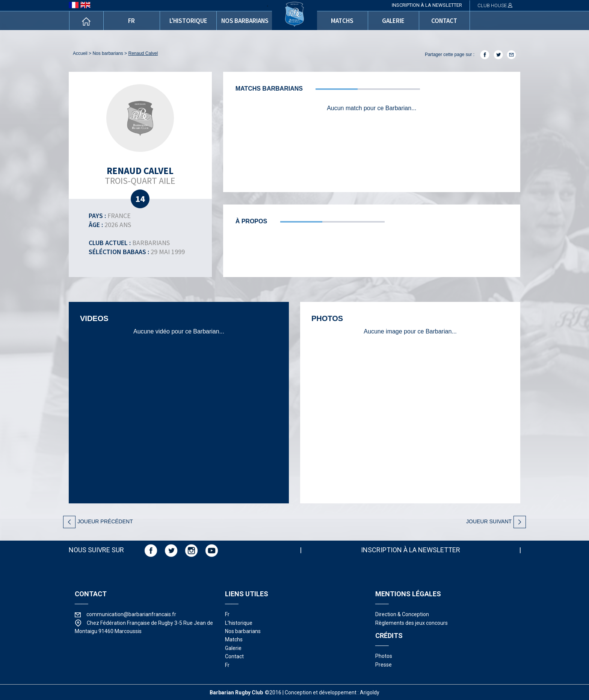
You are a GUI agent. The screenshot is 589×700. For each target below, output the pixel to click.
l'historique (188, 21)
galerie (393, 21)
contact (444, 21)
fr (131, 21)
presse (384, 665)
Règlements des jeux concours (412, 623)
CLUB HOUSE (495, 5)
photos (384, 656)
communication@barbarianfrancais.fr (131, 614)
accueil (80, 53)
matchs (342, 21)
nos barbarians (245, 21)
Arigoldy (370, 692)
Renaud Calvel (143, 53)
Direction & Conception (402, 614)
